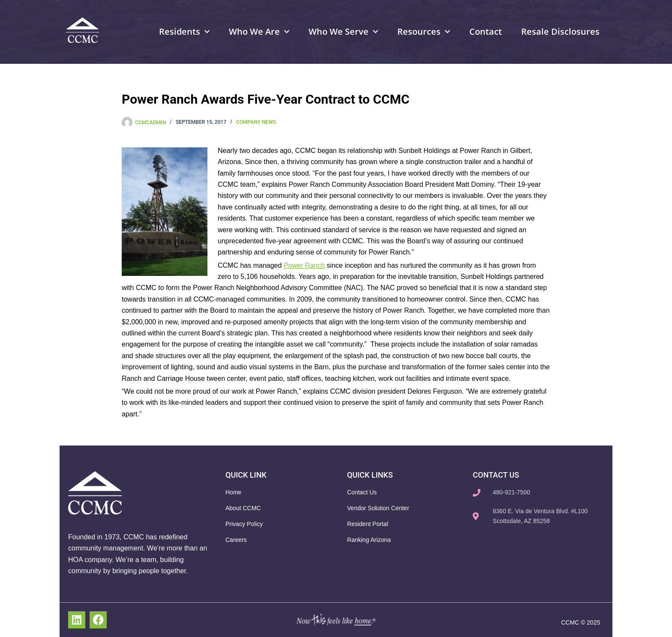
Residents (184, 32)
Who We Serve (343, 32)
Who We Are (259, 32)
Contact (486, 31)
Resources (424, 32)
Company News (256, 122)
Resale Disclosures (560, 31)
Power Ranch (304, 265)
